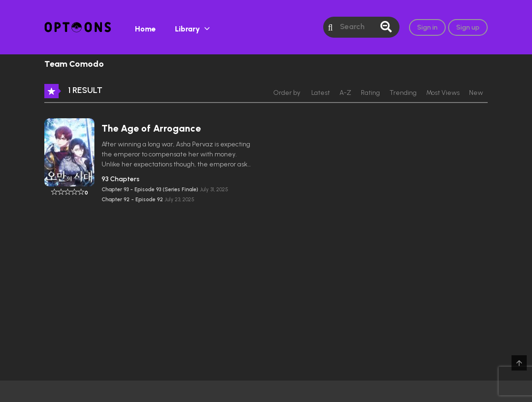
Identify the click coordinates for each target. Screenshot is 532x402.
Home (145, 29)
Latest (321, 93)
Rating (370, 93)
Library (187, 29)
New (476, 93)
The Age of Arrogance (151, 128)
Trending (403, 93)
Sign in (427, 27)
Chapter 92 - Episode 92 (133, 200)
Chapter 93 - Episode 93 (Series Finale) (151, 190)
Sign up (468, 27)
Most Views (443, 93)
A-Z (345, 93)
